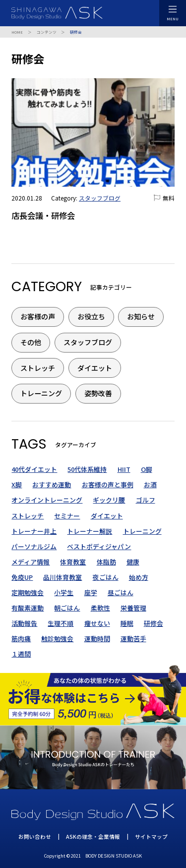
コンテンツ (47, 32)
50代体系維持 (87, 469)
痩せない (97, 623)
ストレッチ (38, 368)
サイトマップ (151, 837)
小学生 (64, 592)
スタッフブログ (100, 198)
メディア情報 (31, 562)
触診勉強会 (57, 638)
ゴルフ (146, 500)
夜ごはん (106, 577)
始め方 (139, 577)
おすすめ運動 (52, 485)
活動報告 (24, 623)
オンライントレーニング (47, 500)
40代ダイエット (34, 469)
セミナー (67, 516)
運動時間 (97, 638)
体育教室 (73, 562)
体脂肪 (106, 562)
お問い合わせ (35, 837)
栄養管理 (133, 608)
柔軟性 (100, 608)
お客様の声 (38, 316)
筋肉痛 (21, 638)
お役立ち (91, 316)
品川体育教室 (62, 577)
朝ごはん (67, 608)
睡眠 (127, 623)
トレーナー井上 (34, 531)
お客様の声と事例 (108, 485)
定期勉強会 (28, 592)
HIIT (124, 469)
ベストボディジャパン (99, 546)
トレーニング (41, 393)
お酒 (150, 485)
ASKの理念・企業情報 (93, 837)
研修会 (154, 623)
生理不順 (61, 623)
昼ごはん (121, 592)
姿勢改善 (98, 393)
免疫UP (22, 577)
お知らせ (141, 316)
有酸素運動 (28, 608)
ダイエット (95, 368)
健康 (133, 562)
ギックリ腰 (109, 500)
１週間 (21, 654)
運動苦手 (133, 638)
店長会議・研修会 (43, 215)
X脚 (17, 485)
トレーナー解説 (90, 531)
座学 (91, 592)
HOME (17, 32)
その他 (31, 342)
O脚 (147, 469)
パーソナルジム (34, 546)
